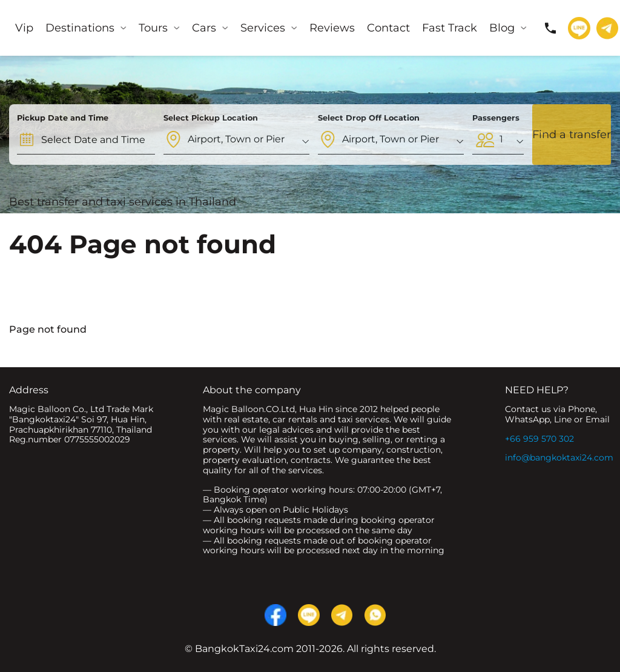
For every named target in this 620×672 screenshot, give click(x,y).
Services (263, 28)
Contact (388, 28)
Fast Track (450, 28)
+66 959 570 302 (539, 439)
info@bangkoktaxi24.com (559, 457)
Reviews (332, 28)
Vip (24, 28)
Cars (204, 28)
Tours (153, 28)
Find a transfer (572, 135)
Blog (502, 28)
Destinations (80, 28)
